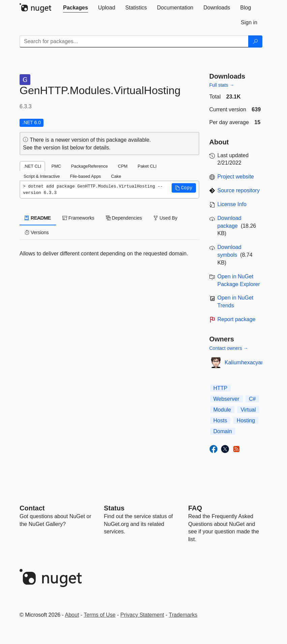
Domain (223, 431)
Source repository (239, 190)
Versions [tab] (37, 232)
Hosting (246, 421)
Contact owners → (229, 348)
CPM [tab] (123, 166)
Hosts (220, 421)
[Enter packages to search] (134, 41)
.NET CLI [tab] (32, 166)
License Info (232, 204)
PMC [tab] (56, 166)
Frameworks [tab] (78, 218)
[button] (184, 188)
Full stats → (222, 85)
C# (252, 399)
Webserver (226, 399)
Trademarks (183, 615)
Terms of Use (99, 615)
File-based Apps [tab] (85, 176)
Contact (32, 508)
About (72, 615)
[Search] (255, 41)
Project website (236, 177)
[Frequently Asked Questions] (195, 508)
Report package (237, 319)
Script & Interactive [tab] (42, 176)
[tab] (76, 8)
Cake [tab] (116, 176)
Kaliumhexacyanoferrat (252, 362)
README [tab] (38, 218)
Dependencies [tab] (124, 218)
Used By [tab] (165, 218)
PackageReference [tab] (90, 166)
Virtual (248, 410)
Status (114, 508)
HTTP (221, 388)
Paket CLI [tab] (147, 166)
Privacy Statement (142, 615)
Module (222, 410)
